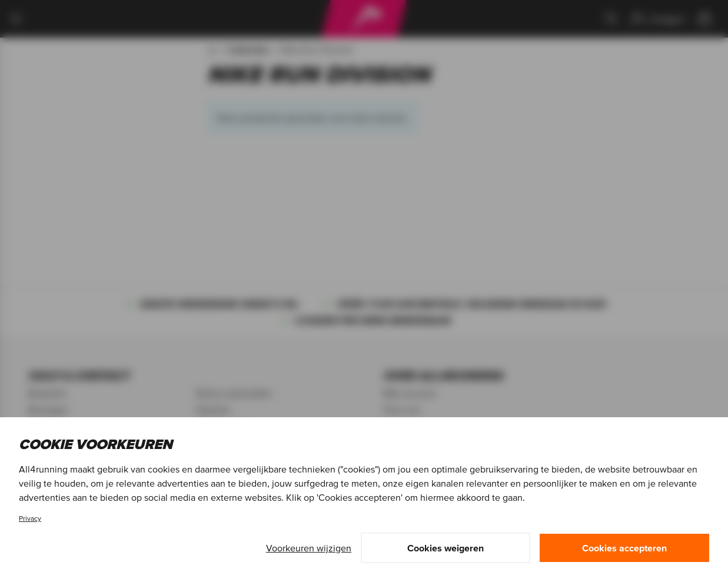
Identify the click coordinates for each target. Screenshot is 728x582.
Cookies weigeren (446, 548)
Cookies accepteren (624, 548)
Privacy (30, 518)
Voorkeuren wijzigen (309, 548)
